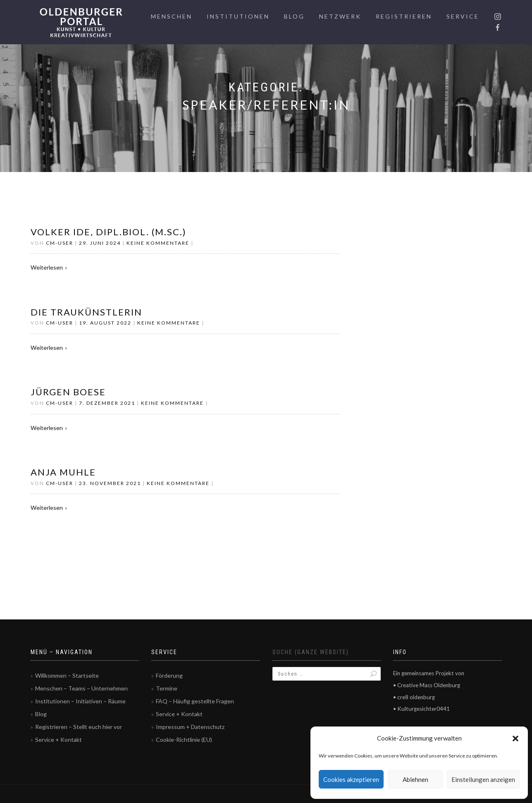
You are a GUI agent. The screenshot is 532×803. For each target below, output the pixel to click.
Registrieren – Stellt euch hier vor (79, 727)
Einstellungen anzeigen (483, 779)
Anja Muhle (63, 472)
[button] (515, 738)
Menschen (172, 16)
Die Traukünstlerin (86, 312)
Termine (167, 688)
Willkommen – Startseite (67, 675)
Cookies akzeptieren (351, 779)
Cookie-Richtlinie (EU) (184, 740)
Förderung (169, 675)
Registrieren (404, 16)
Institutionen (238, 16)
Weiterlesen (47, 267)
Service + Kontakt (58, 740)
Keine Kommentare (158, 243)
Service (463, 16)
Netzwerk (340, 16)
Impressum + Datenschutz (190, 727)
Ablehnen (415, 779)
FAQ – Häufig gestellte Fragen (195, 701)
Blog (294, 16)
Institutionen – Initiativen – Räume (80, 701)
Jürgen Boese (68, 392)
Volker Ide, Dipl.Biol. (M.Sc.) (109, 232)
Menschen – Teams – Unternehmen (81, 688)
